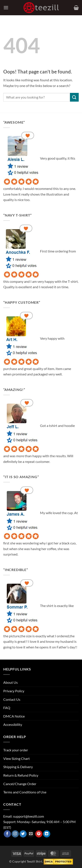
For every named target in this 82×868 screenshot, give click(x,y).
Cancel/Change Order (20, 784)
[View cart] (76, 8)
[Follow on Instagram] (15, 834)
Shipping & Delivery (18, 767)
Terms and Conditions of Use (25, 792)
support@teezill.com (29, 816)
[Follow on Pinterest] (39, 834)
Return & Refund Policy (21, 775)
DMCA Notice (14, 716)
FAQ (7, 708)
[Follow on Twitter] (23, 834)
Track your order (16, 750)
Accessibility (13, 724)
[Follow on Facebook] (7, 834)
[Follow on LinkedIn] (47, 834)
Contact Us (12, 699)
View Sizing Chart (17, 758)
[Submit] (74, 97)
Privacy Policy (14, 691)
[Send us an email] (31, 834)
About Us (10, 682)
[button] (6, 8)
